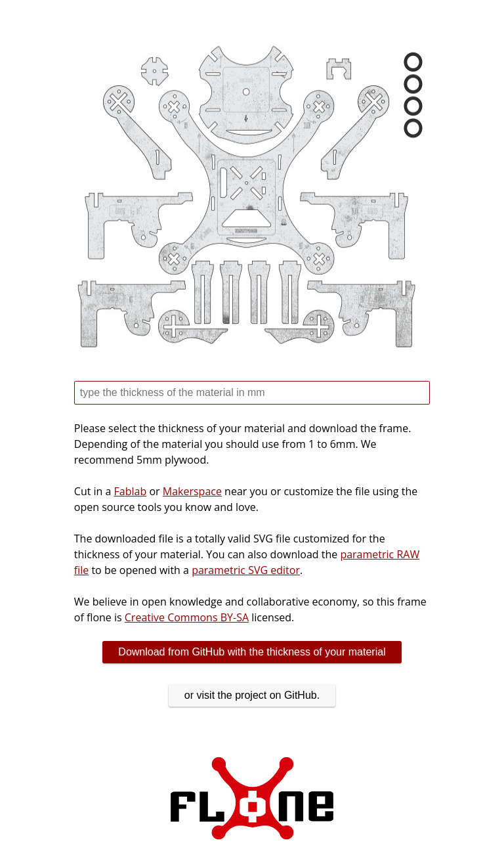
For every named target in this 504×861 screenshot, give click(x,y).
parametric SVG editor (246, 570)
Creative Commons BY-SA (187, 617)
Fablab (131, 491)
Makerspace (192, 491)
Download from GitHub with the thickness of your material (252, 652)
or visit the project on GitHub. (252, 695)
